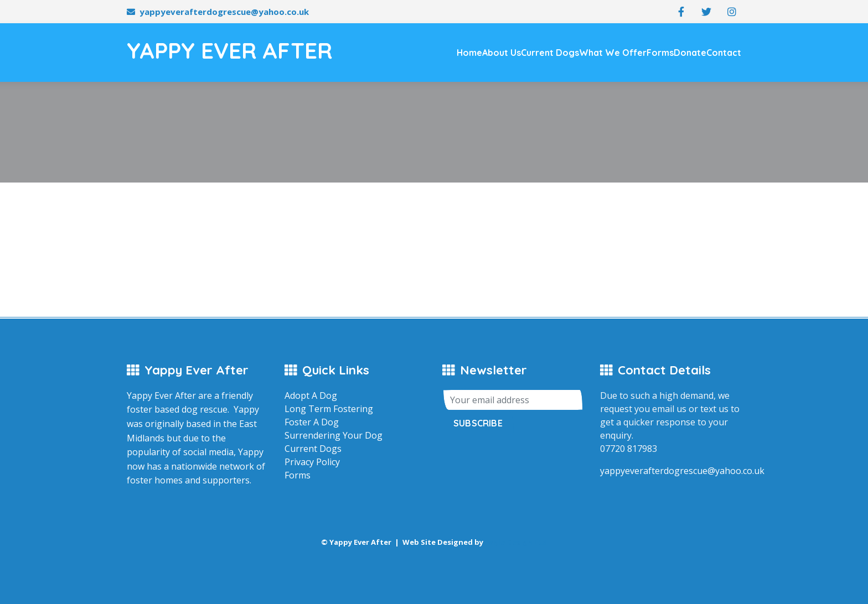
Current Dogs (550, 53)
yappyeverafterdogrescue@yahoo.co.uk (224, 12)
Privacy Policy (312, 462)
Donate (690, 53)
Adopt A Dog (311, 395)
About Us (502, 53)
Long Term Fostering (329, 409)
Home (469, 53)
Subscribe (478, 423)
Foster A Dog (312, 422)
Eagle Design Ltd (516, 542)
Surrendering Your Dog (334, 435)
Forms (660, 53)
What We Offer (613, 53)
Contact (724, 53)
